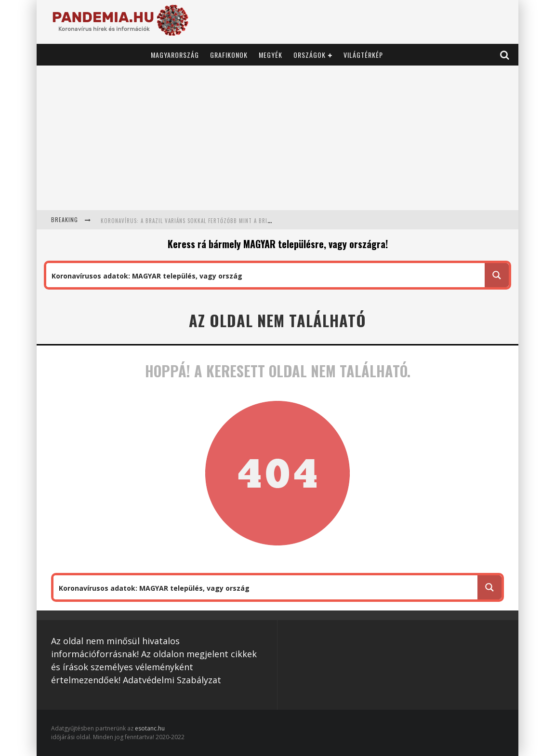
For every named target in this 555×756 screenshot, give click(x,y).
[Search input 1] (266, 275)
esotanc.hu (150, 728)
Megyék (271, 55)
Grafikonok (229, 55)
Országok (310, 55)
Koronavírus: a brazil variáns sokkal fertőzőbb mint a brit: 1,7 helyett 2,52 (209, 221)
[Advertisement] (277, 138)
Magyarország (175, 55)
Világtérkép (363, 55)
